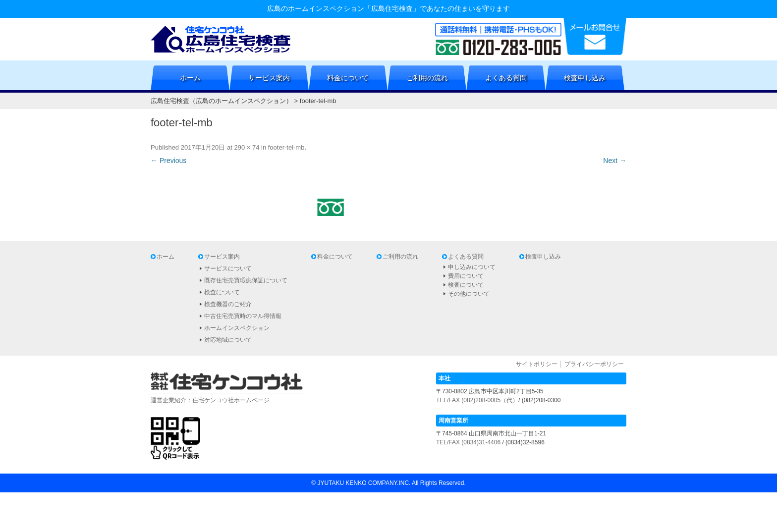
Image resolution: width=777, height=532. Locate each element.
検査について (222, 292)
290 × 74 (247, 147)
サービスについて (228, 268)
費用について (466, 276)
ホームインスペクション (237, 328)
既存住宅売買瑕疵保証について (246, 280)
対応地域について (228, 340)
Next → (615, 160)
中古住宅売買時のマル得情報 (243, 316)
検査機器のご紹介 (228, 304)
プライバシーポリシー (594, 364)
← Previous (168, 160)
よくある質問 (506, 78)
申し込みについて (472, 267)
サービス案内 (269, 78)
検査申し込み (585, 78)
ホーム (190, 78)
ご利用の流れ (427, 78)
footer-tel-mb (286, 147)
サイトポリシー (537, 364)
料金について (348, 78)
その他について (469, 294)
